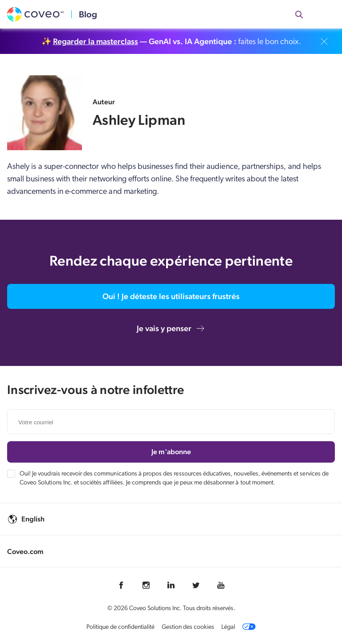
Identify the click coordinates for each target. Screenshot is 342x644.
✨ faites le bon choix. (171, 41)
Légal (228, 627)
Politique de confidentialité (120, 627)
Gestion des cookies (188, 627)
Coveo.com (25, 552)
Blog (88, 14)
